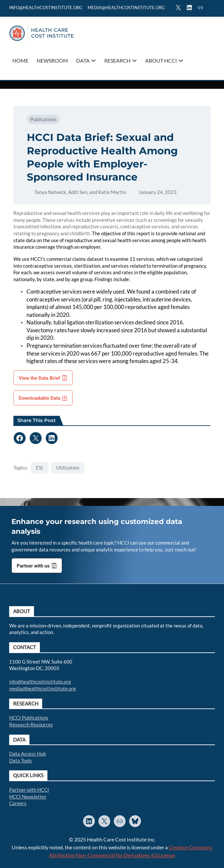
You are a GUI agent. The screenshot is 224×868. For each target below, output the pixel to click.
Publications (43, 119)
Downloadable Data (39, 398)
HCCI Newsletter (28, 797)
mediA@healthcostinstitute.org (126, 8)
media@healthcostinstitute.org (43, 688)
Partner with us (33, 566)
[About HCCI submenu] (181, 61)
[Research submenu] (134, 61)
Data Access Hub (27, 754)
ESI (40, 468)
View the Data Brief (39, 378)
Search (212, 9)
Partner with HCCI (29, 790)
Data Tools (21, 761)
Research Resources (31, 724)
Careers (18, 803)
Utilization (68, 468)
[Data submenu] (94, 61)
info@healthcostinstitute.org (46, 8)
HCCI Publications (29, 718)
